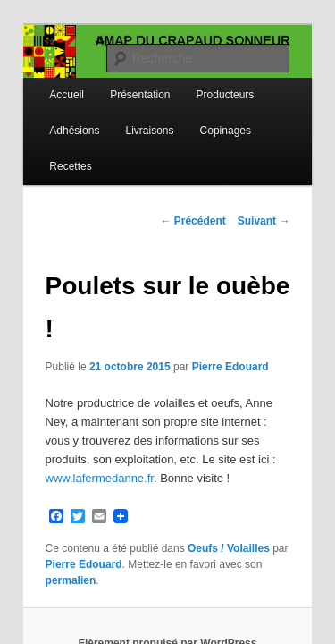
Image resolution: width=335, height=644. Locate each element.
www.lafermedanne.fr (156, 400)
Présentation (120, 78)
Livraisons (130, 114)
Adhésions (54, 114)
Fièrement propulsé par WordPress (168, 549)
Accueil (47, 78)
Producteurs (206, 78)
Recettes (50, 149)
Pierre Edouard (211, 307)
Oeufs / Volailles (209, 470)
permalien (237, 486)
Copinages (206, 114)
